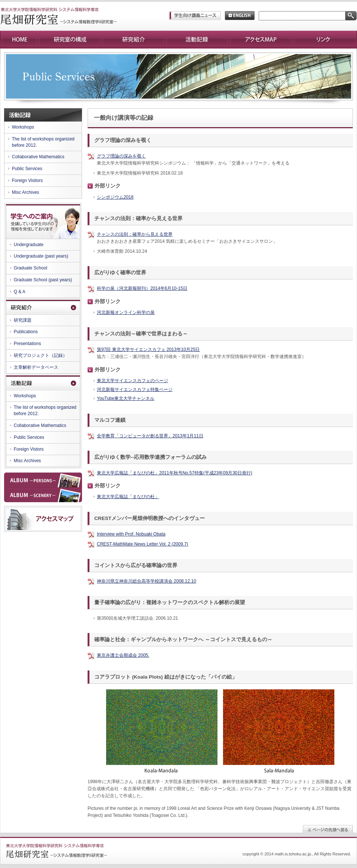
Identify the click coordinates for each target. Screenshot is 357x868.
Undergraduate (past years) (41, 256)
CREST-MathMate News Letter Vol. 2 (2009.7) (143, 544)
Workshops (23, 127)
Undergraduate (29, 245)
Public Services (27, 169)
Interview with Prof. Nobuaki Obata (131, 534)
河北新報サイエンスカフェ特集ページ (135, 390)
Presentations (27, 344)
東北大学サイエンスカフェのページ (132, 381)
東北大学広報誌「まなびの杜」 (128, 497)
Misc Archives (25, 192)
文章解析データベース (36, 367)
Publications (26, 332)
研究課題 (23, 320)
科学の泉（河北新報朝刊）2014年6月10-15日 (142, 288)
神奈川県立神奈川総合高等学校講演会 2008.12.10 (146, 581)
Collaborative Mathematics (38, 157)
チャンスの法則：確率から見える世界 (135, 234)
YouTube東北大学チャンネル (126, 398)
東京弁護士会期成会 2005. (123, 655)
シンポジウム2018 (115, 197)
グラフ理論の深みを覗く (121, 156)
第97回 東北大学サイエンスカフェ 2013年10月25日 (148, 349)
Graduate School (30, 268)
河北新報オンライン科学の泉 (126, 312)
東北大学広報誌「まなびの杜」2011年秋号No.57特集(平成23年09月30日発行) (175, 473)
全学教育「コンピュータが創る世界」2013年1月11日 (150, 436)
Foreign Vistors (29, 449)
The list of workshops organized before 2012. (43, 142)
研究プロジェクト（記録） (40, 355)
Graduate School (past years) (43, 280)
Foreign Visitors (27, 180)
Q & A (19, 292)
